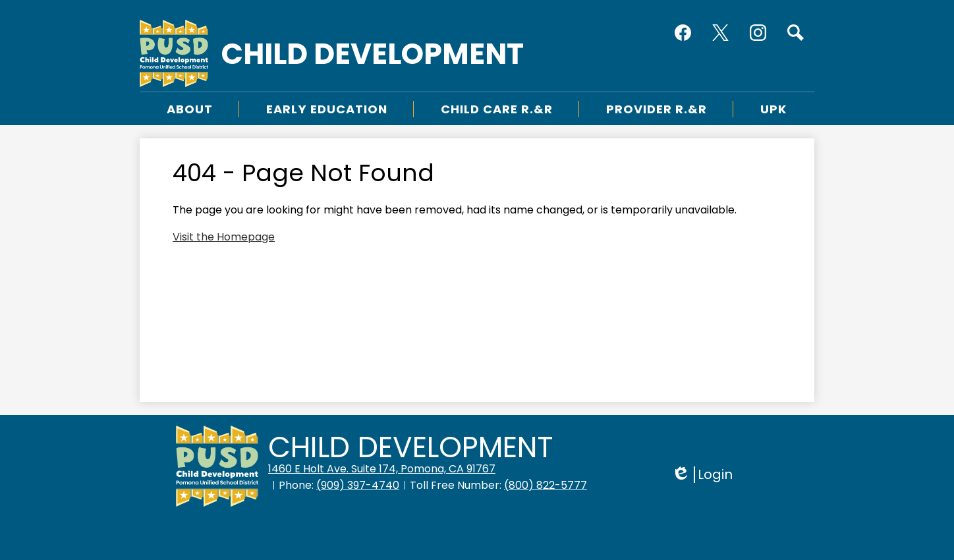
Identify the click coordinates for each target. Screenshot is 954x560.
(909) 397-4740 (358, 485)
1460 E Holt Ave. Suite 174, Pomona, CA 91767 (382, 469)
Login (702, 475)
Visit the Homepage (224, 237)
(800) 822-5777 (546, 485)
